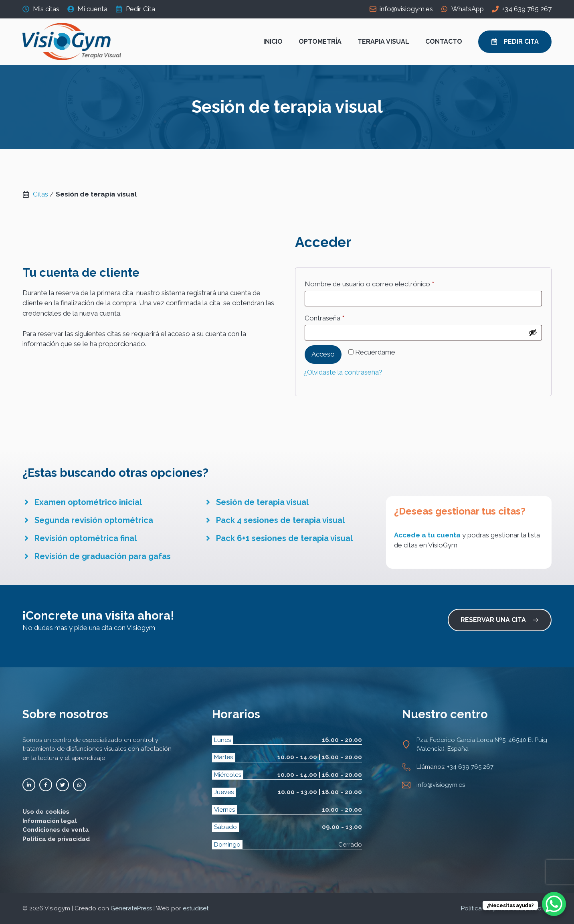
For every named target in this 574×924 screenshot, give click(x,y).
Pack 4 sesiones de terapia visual (280, 520)
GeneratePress (131, 908)
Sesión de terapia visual (262, 502)
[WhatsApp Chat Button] (554, 904)
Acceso (323, 354)
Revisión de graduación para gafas (103, 556)
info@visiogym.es (406, 9)
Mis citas (46, 9)
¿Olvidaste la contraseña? (343, 372)
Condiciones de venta (56, 830)
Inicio (273, 42)
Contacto (444, 42)
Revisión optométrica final (86, 538)
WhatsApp (468, 9)
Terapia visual (383, 42)
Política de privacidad (56, 839)
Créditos (540, 908)
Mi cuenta (92, 9)
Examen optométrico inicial (88, 502)
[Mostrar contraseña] (533, 332)
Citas (40, 194)
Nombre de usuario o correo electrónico (386, 283)
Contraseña (342, 317)
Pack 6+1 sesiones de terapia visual (284, 538)
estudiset (196, 908)
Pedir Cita (140, 9)
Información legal (50, 821)
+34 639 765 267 (527, 9)
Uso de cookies (46, 812)
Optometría (320, 42)
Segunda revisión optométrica (94, 520)
